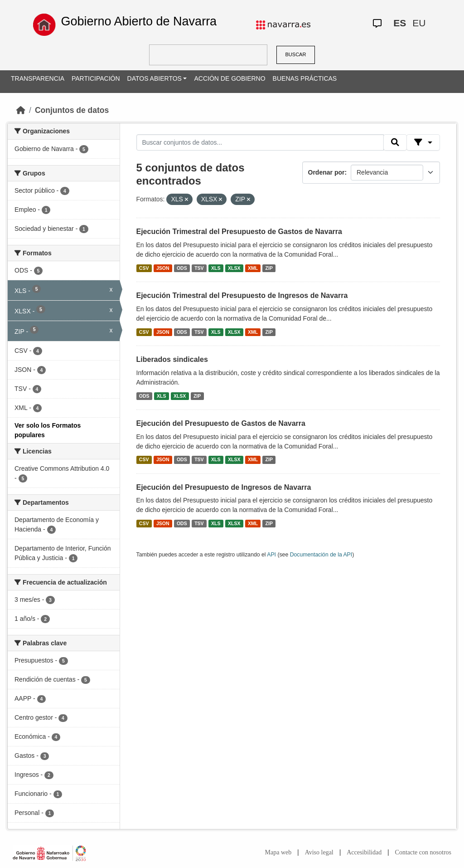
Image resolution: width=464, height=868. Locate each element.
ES (400, 23)
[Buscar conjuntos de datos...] (260, 142)
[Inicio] (21, 110)
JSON (163, 268)
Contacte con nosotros (423, 852)
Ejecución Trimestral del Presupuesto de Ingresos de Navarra (242, 295)
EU (419, 23)
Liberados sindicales (172, 359)
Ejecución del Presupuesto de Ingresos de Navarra (224, 487)
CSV (144, 268)
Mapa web (278, 852)
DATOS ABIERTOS (155, 78)
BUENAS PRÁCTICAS (305, 78)
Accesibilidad (364, 852)
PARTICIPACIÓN (96, 78)
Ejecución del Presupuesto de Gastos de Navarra (221, 423)
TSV (199, 268)
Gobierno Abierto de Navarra (139, 21)
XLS (216, 268)
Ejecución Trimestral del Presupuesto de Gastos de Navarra (239, 232)
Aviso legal (319, 852)
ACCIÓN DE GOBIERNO (230, 78)
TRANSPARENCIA (38, 78)
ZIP (269, 268)
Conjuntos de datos (72, 110)
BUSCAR (296, 54)
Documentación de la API (321, 555)
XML (253, 268)
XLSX (234, 268)
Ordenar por (326, 172)
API (271, 555)
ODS (182, 268)
